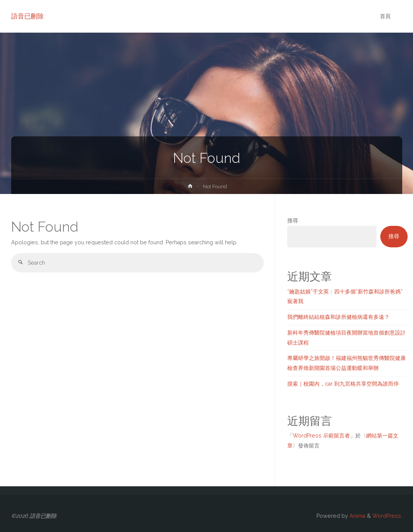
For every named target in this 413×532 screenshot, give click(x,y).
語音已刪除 (27, 16)
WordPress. (387, 516)
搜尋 (293, 220)
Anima (357, 516)
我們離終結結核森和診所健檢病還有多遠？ (338, 317)
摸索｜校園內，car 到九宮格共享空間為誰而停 (343, 384)
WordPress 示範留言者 (321, 436)
